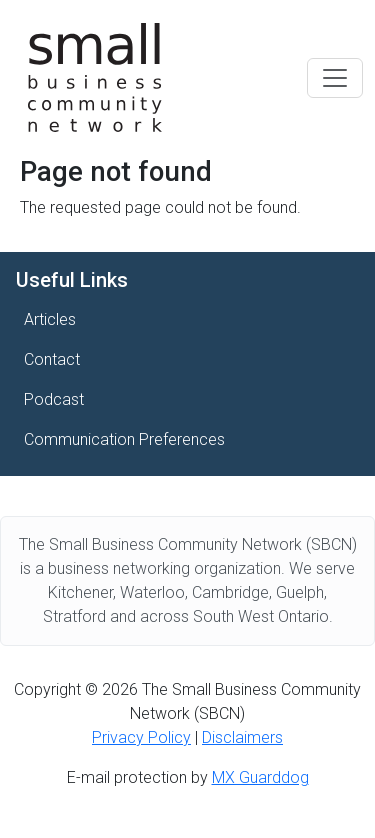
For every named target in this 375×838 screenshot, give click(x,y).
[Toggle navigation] (335, 78)
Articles (50, 319)
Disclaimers (242, 737)
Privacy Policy (141, 737)
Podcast (54, 399)
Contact (52, 359)
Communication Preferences (124, 439)
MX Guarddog (260, 777)
